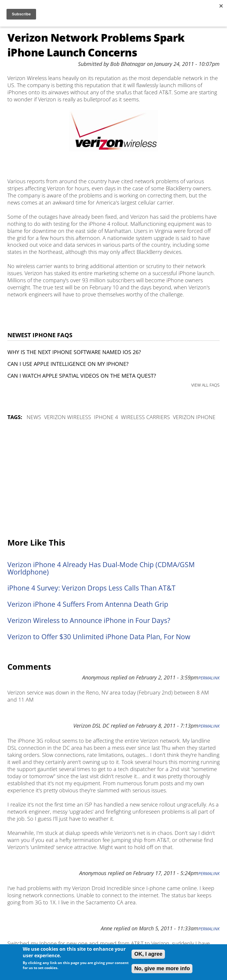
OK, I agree (148, 954)
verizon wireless (68, 417)
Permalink (209, 678)
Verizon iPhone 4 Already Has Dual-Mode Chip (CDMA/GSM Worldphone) (101, 568)
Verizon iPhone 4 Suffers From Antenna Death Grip (88, 604)
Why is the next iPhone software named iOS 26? (74, 352)
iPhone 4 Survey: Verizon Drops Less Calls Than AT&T (91, 588)
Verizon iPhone (194, 417)
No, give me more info (162, 968)
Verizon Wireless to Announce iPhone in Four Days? (89, 620)
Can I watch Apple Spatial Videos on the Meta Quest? (82, 376)
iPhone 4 (106, 417)
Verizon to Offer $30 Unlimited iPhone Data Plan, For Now (99, 637)
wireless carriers (145, 417)
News (34, 417)
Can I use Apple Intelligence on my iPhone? (68, 364)
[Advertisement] (113, 480)
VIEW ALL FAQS (205, 385)
